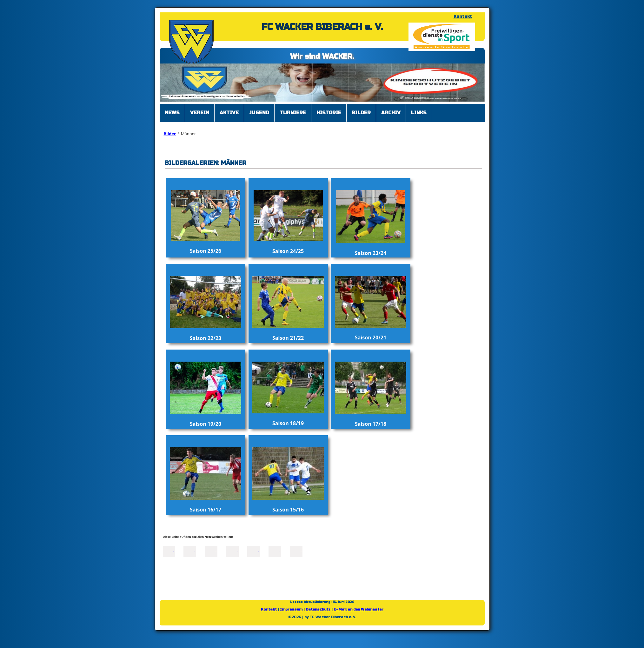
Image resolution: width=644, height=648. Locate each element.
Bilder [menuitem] (361, 113)
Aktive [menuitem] (229, 113)
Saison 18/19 (288, 423)
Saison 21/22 (288, 338)
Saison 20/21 (371, 337)
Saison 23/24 (371, 253)
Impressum (291, 609)
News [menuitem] (172, 113)
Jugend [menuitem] (259, 113)
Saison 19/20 (206, 424)
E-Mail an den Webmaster (359, 609)
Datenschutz (318, 609)
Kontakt (463, 17)
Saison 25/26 (206, 251)
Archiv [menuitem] (391, 113)
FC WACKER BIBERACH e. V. (322, 27)
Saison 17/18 (371, 424)
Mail (254, 551)
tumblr (275, 551)
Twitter (190, 551)
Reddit (296, 551)
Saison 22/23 (206, 338)
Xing (232, 551)
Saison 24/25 (288, 251)
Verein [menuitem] (200, 113)
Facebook (169, 551)
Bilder (170, 134)
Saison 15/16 (288, 510)
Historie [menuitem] (329, 113)
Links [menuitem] (419, 113)
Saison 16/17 (206, 510)
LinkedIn (211, 551)
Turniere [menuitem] (293, 113)
